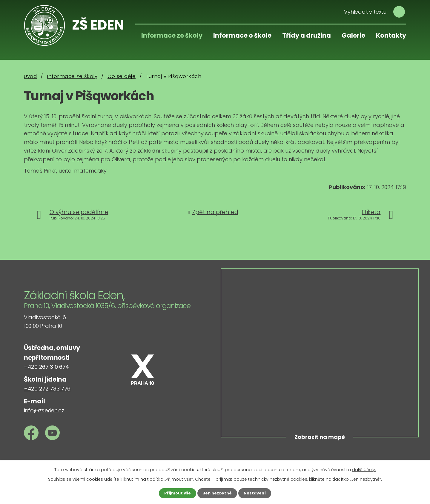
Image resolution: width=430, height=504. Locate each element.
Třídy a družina (307, 35)
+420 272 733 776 (47, 389)
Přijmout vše (175, 493)
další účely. (364, 469)
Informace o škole (242, 35)
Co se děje (122, 76)
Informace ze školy (172, 35)
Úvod (30, 76)
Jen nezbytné (217, 493)
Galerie (353, 35)
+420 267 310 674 (46, 367)
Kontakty (391, 35)
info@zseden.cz (44, 410)
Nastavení (257, 493)
